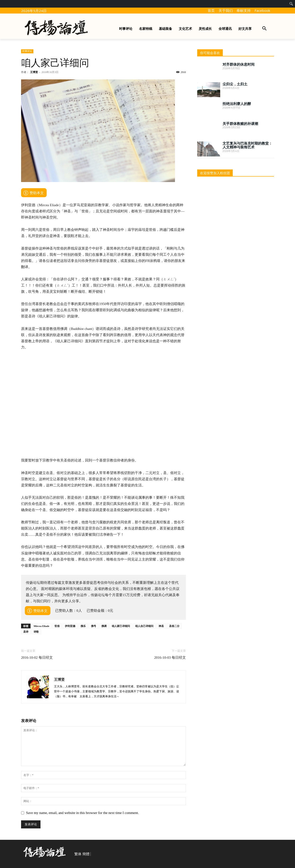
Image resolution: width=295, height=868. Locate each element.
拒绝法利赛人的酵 (237, 104)
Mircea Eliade (41, 626)
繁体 (78, 854)
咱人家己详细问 (121, 626)
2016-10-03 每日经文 (170, 658)
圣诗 (26, 632)
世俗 (57, 626)
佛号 (94, 626)
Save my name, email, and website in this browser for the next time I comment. (82, 813)
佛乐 (83, 626)
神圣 (161, 626)
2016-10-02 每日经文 (37, 658)
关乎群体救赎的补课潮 (240, 124)
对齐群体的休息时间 (239, 64)
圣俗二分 (174, 626)
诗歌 (36, 632)
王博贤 (34, 72)
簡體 (86, 854)
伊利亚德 (70, 626)
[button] (264, 29)
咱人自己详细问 (144, 626)
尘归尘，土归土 (235, 84)
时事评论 (27, 51)
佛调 (104, 626)
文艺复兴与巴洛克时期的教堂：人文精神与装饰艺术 (247, 145)
